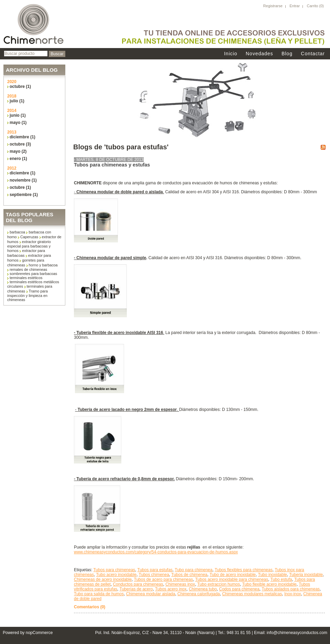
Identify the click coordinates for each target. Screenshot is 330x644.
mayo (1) (18, 123)
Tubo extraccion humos (219, 584)
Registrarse (273, 6)
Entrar (295, 6)
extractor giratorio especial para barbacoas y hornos (29, 246)
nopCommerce (39, 633)
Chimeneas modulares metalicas (252, 594)
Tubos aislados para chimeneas (291, 589)
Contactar (313, 54)
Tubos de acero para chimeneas (164, 579)
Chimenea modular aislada (151, 594)
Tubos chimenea (154, 575)
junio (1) (18, 115)
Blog (287, 54)
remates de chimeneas (28, 269)
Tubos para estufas (155, 570)
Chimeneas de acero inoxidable (103, 579)
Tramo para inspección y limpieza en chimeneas (27, 295)
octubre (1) (20, 87)
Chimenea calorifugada (199, 594)
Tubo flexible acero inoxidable (269, 584)
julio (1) (17, 101)
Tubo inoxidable (273, 575)
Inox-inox (293, 594)
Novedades (260, 54)
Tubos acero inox (171, 589)
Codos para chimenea (239, 589)
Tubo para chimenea (194, 570)
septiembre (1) (24, 195)
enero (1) (18, 159)
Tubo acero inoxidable (116, 575)
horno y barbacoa (43, 265)
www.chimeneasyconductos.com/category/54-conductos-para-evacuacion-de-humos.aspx (156, 552)
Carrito (313, 6)
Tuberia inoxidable (306, 575)
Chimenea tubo (203, 589)
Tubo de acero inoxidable (233, 575)
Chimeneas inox (180, 584)
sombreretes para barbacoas (33, 274)
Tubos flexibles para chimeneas (243, 570)
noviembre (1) (23, 180)
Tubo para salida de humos (99, 594)
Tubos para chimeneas (114, 570)
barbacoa (17, 232)
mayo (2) (18, 151)
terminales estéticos (26, 278)
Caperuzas (29, 237)
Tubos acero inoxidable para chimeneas (232, 579)
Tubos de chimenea (189, 575)
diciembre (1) (23, 137)
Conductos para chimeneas (138, 584)
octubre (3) (20, 144)
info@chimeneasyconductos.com (297, 633)
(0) (322, 6)
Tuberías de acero (136, 589)
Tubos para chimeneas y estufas (112, 165)
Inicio (231, 54)
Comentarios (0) (90, 607)
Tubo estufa (281, 579)
